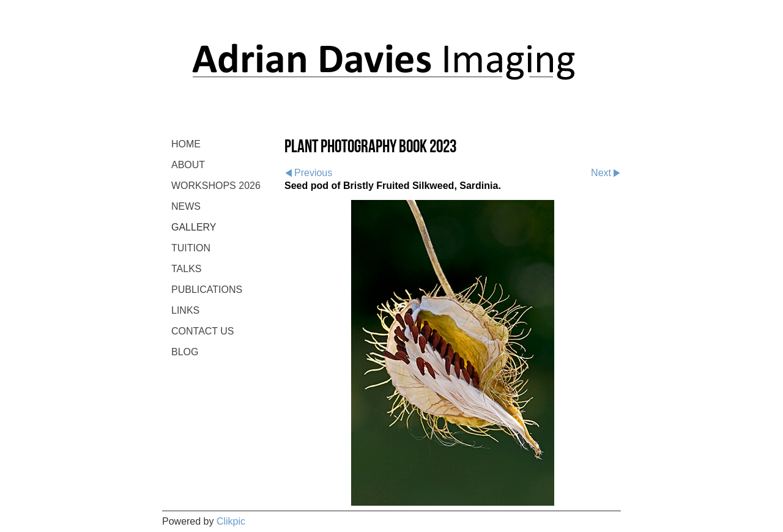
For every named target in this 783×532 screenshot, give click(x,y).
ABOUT (188, 165)
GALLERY (194, 227)
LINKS (185, 310)
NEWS (186, 206)
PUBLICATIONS (207, 290)
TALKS (187, 269)
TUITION (191, 248)
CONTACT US (203, 331)
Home (186, 144)
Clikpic (231, 521)
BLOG (185, 352)
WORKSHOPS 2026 (216, 186)
